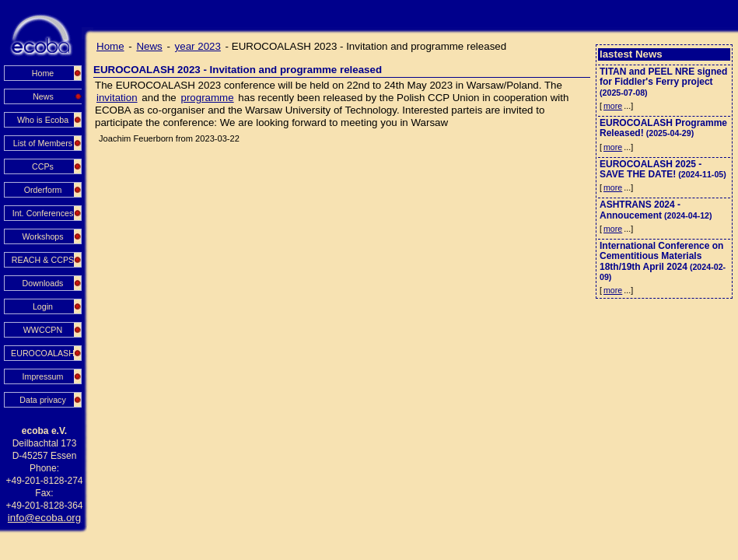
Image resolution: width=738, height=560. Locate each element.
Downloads (43, 283)
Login (43, 306)
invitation (117, 98)
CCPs (43, 166)
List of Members (43, 143)
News (149, 46)
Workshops (42, 236)
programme (207, 98)
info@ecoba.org (44, 518)
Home (43, 73)
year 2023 (198, 46)
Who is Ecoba (43, 120)
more (613, 106)
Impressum (43, 376)
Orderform (43, 190)
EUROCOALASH (43, 353)
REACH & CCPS (43, 260)
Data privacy (43, 400)
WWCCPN (43, 330)
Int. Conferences (43, 213)
